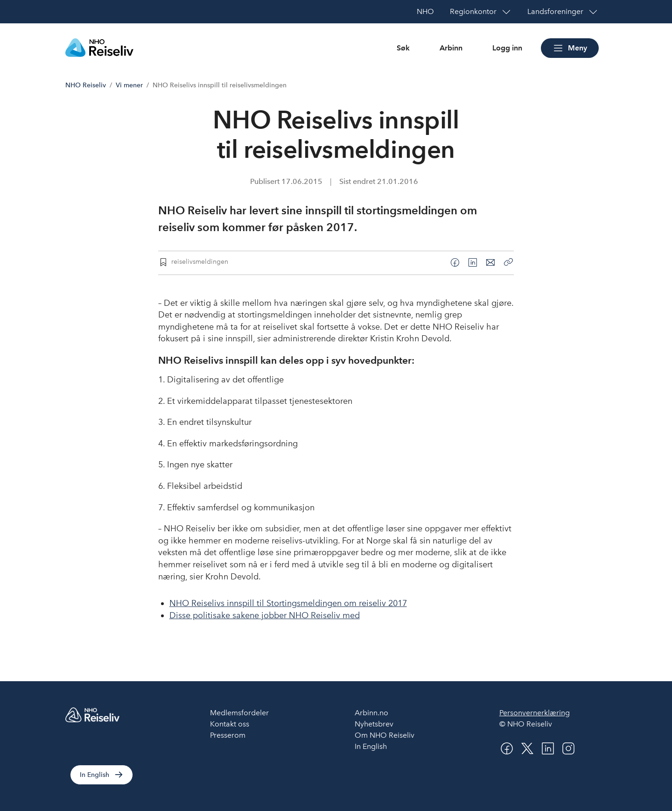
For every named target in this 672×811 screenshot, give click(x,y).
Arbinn (451, 48)
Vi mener (129, 85)
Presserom (228, 735)
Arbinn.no (371, 713)
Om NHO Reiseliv (385, 735)
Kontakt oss (230, 724)
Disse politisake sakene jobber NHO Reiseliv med (265, 615)
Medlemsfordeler (239, 713)
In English (94, 775)
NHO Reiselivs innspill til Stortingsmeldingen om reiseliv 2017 (288, 603)
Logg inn (507, 48)
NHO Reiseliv (86, 85)
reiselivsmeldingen (200, 261)
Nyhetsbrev (374, 724)
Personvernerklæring (535, 713)
